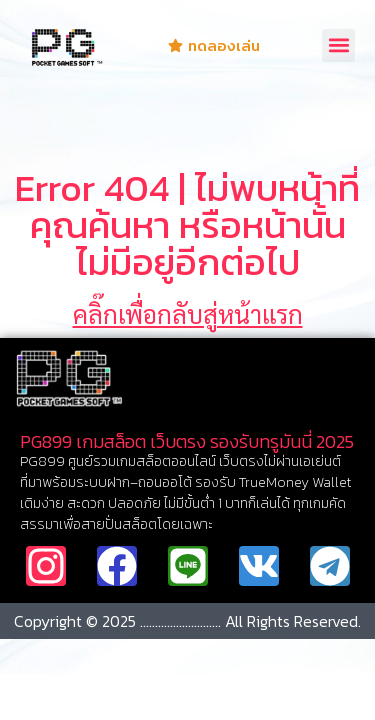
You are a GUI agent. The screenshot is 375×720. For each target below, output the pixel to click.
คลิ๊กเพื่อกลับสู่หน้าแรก (188, 313)
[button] (338, 45)
